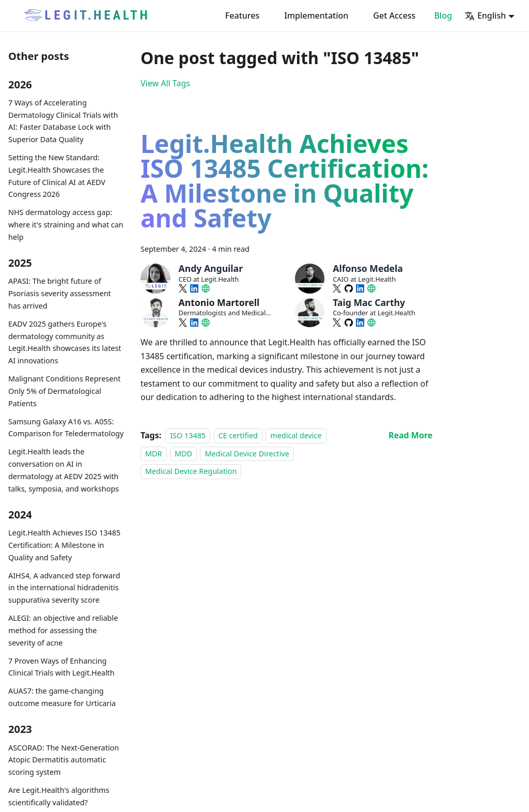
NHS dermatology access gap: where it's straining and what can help (66, 225)
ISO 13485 (188, 435)
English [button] (485, 16)
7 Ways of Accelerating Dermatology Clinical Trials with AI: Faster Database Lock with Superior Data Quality (63, 121)
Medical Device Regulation (191, 471)
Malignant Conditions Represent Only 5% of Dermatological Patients (64, 391)
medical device (296, 435)
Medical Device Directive (247, 454)
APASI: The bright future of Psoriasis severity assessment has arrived (60, 293)
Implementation (316, 16)
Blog (443, 16)
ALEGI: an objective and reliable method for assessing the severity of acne (63, 630)
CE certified (238, 435)
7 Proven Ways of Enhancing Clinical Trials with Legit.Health (61, 667)
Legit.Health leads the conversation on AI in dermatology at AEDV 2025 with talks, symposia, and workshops (64, 470)
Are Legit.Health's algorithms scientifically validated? (59, 796)
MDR (154, 454)
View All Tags (165, 83)
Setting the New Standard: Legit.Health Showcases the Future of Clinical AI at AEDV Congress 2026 (57, 176)
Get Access (394, 16)
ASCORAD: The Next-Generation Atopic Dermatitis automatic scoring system (64, 760)
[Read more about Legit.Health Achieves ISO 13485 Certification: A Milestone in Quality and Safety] (410, 435)
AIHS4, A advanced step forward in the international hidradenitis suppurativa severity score (64, 588)
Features (242, 16)
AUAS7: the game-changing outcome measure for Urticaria (62, 697)
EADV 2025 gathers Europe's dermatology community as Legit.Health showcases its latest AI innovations (65, 342)
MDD (183, 454)
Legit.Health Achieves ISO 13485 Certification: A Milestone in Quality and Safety (64, 545)
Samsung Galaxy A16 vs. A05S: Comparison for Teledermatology (66, 428)
